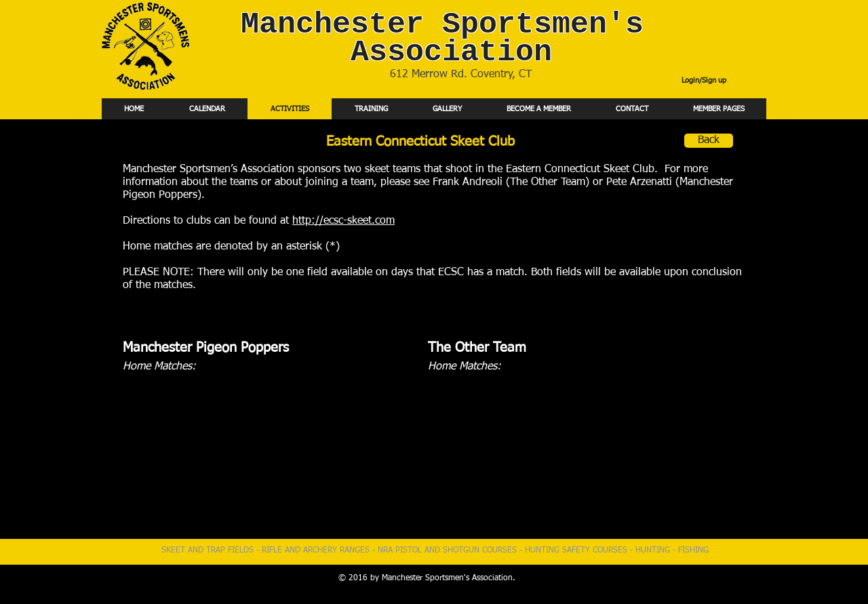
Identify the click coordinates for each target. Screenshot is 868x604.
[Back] (709, 141)
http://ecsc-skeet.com (343, 221)
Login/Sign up (704, 80)
